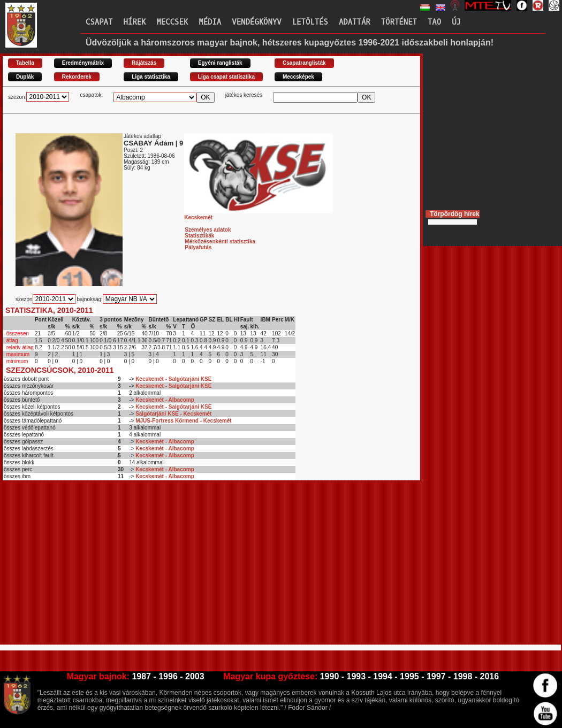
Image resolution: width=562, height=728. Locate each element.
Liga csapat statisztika (226, 77)
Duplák (25, 77)
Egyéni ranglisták (220, 63)
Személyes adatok (208, 230)
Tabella (25, 63)
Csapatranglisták (304, 63)
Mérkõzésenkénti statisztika (220, 242)
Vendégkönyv (256, 22)
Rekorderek (77, 77)
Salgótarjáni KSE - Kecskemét (173, 414)
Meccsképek (298, 77)
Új (456, 22)
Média (210, 22)
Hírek (134, 22)
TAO (434, 22)
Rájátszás (144, 63)
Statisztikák (199, 236)
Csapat (99, 22)
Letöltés (310, 22)
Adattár (355, 22)
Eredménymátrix (83, 63)
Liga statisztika (151, 77)
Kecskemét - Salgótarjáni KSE (173, 379)
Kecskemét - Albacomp (165, 400)
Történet (399, 22)
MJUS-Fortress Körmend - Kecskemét (184, 421)
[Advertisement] (154, 567)
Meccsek (172, 22)
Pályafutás (198, 247)
